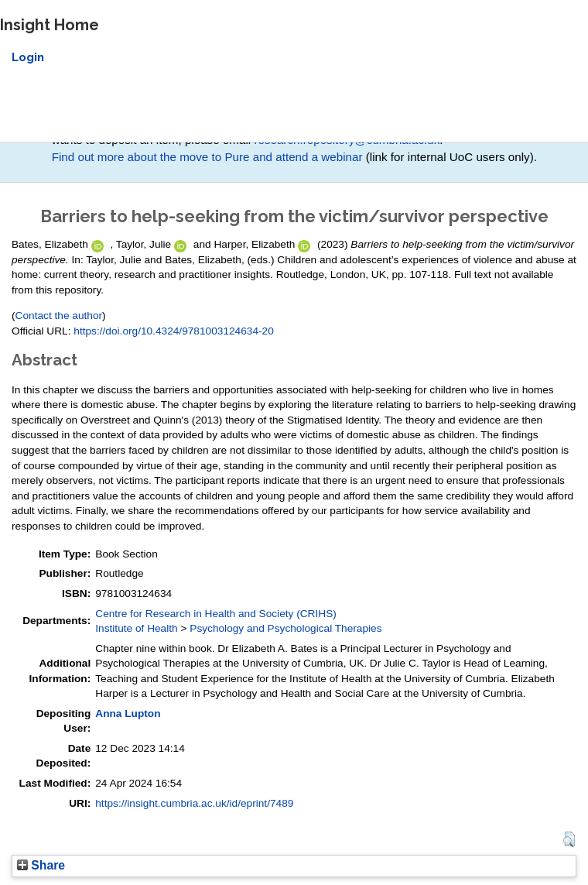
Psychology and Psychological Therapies (285, 628)
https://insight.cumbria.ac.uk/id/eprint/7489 (194, 803)
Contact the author (59, 316)
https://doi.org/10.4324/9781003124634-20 (173, 331)
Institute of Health (136, 628)
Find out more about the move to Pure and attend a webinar (207, 157)
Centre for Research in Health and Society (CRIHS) (216, 614)
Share (41, 865)
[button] (569, 839)
